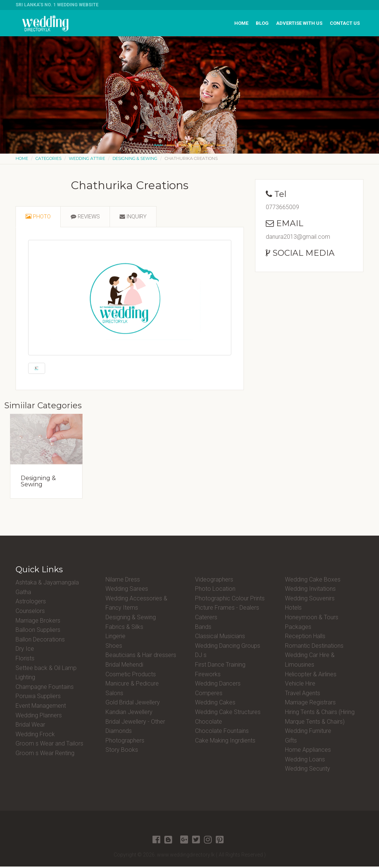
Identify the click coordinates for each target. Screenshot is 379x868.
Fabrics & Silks (124, 628)
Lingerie (115, 638)
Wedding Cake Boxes (313, 581)
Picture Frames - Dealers (227, 609)
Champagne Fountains (45, 688)
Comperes (209, 695)
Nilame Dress (123, 581)
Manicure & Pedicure (132, 685)
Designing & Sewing (135, 158)
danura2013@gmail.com (298, 237)
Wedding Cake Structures (228, 713)
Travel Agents (303, 695)
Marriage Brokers (38, 622)
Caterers (206, 619)
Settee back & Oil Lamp (46, 669)
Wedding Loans (305, 761)
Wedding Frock (35, 736)
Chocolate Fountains (222, 733)
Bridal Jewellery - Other (135, 723)
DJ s (201, 657)
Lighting (25, 679)
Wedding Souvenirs (310, 600)
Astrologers (31, 603)
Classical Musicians (220, 638)
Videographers (214, 581)
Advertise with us (299, 23)
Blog (262, 23)
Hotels (293, 609)
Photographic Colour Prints (230, 600)
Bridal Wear (30, 726)
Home (241, 23)
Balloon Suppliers (38, 632)
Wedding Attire (87, 158)
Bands (203, 628)
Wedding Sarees (127, 591)
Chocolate (209, 723)
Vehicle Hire (300, 685)
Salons (114, 695)
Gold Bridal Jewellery (133, 704)
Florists (25, 660)
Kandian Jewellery (129, 713)
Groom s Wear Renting (45, 755)
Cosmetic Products (131, 676)
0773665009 (282, 207)
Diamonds (119, 733)
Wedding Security (308, 770)
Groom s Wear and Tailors (49, 745)
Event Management (41, 707)
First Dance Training (220, 666)
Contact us (345, 23)
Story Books (122, 752)
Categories (48, 158)
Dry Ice (25, 651)
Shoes (114, 647)
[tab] (39, 218)
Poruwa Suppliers (38, 698)
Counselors (30, 612)
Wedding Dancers (218, 685)
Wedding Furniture (308, 733)
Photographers (125, 742)
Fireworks (208, 676)
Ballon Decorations (40, 641)
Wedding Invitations (310, 591)
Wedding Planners (39, 717)
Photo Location (215, 591)
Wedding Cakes (215, 704)
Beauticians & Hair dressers (141, 657)
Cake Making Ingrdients (225, 742)
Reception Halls (305, 638)
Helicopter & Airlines (311, 676)
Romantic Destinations (314, 647)
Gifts (291, 742)
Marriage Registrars (310, 704)
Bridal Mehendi (124, 666)
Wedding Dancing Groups (228, 647)
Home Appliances (308, 752)
